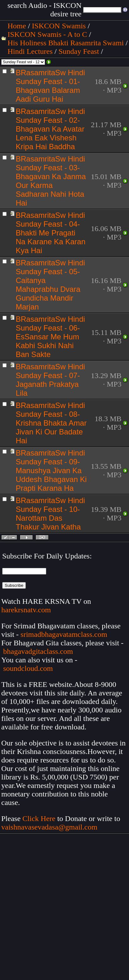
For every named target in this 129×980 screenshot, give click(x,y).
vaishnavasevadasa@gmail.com (50, 827)
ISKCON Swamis (59, 26)
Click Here (39, 819)
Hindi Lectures (30, 51)
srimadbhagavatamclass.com (64, 634)
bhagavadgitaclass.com (38, 651)
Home (17, 26)
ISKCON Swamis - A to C (47, 34)
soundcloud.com (28, 668)
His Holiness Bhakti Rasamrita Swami (66, 43)
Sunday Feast (79, 51)
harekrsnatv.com (26, 610)
